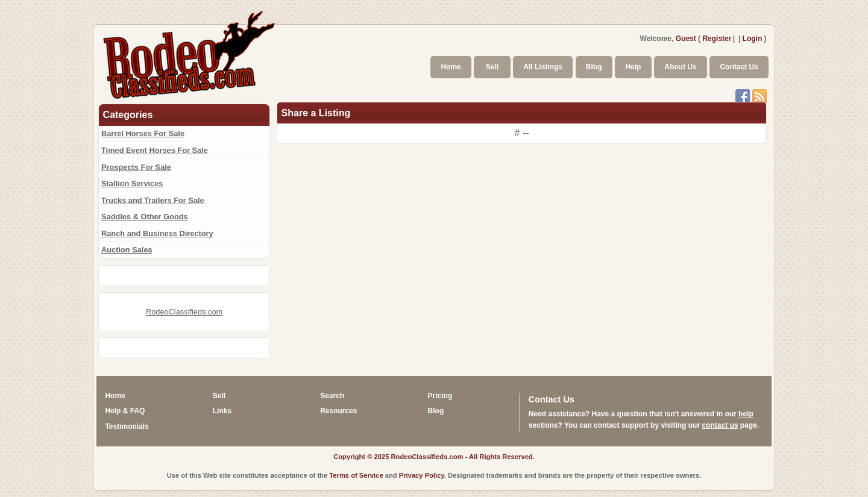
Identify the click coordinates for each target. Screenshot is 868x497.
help (746, 414)
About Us (680, 67)
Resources (338, 411)
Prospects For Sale (136, 167)
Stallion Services (132, 183)
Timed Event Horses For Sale (155, 150)
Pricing (440, 396)
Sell (492, 67)
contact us (720, 425)
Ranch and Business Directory (157, 233)
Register (717, 39)
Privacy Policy (422, 475)
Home (451, 67)
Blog (594, 67)
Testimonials (127, 427)
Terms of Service (356, 475)
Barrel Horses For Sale (143, 133)
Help (633, 67)
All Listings (543, 67)
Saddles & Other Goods (145, 217)
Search (332, 396)
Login (753, 39)
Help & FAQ (125, 411)
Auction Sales (127, 250)
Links (222, 411)
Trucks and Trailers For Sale (153, 200)
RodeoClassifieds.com (184, 312)
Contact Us (739, 67)
